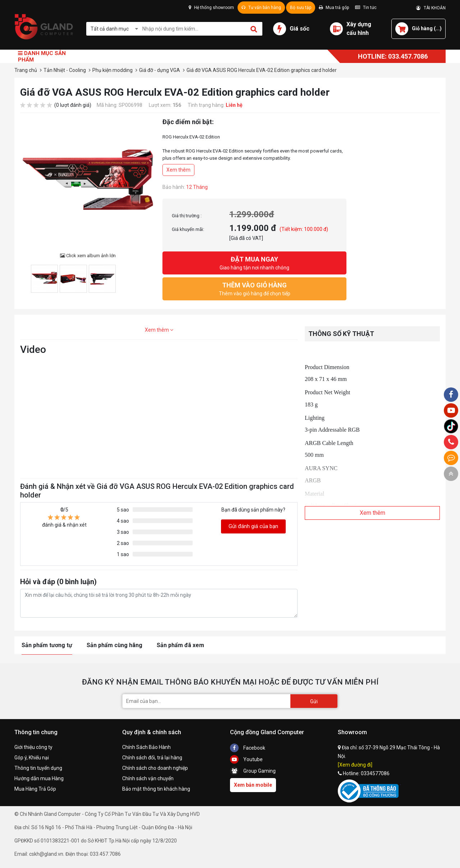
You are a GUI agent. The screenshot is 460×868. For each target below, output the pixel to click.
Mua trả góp (334, 8)
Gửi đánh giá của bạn (253, 526)
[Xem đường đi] (355, 765)
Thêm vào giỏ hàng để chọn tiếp (254, 288)
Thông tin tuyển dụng (38, 768)
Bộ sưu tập (301, 8)
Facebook (248, 748)
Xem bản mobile (253, 785)
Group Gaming (253, 771)
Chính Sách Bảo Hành (146, 747)
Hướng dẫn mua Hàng (39, 778)
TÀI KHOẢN (431, 8)
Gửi (314, 701)
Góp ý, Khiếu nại (32, 758)
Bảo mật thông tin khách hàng (156, 789)
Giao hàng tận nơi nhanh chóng (254, 262)
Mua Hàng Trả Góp (35, 789)
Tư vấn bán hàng (261, 8)
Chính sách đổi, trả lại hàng (152, 758)
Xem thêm (178, 170)
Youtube (246, 759)
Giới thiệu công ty (33, 747)
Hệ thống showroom (211, 8)
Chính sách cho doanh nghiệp (155, 768)
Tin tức (366, 8)
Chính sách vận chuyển (148, 778)
